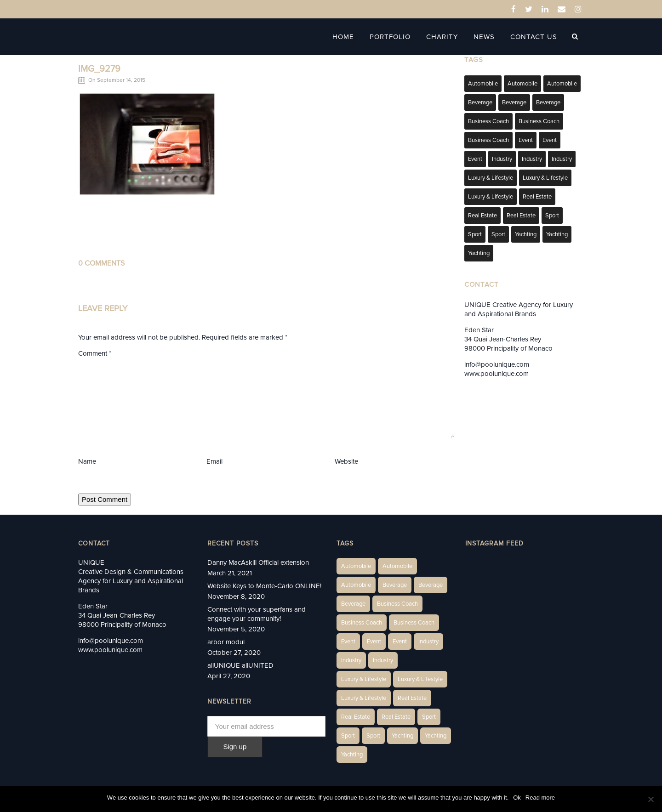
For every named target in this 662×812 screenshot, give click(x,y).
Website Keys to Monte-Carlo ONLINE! (264, 586)
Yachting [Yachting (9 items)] (479, 253)
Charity (448, 37)
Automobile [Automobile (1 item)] (483, 84)
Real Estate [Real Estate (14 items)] (537, 197)
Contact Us (539, 37)
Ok (517, 798)
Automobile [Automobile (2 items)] (522, 84)
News (490, 37)
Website (346, 461)
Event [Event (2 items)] (526, 140)
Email (214, 461)
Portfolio (396, 37)
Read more (540, 798)
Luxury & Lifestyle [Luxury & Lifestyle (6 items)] (491, 178)
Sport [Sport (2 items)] (552, 216)
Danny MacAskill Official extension (258, 562)
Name (87, 461)
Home (349, 37)
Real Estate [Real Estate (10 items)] (482, 216)
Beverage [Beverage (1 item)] (480, 102)
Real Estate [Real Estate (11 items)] (521, 216)
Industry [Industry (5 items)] (562, 159)
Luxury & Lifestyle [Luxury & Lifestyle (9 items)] (491, 197)
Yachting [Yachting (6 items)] (526, 234)
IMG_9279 (99, 69)
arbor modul (226, 642)
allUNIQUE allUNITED (240, 665)
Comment (95, 353)
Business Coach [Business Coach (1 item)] (488, 121)
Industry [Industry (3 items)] (502, 159)
